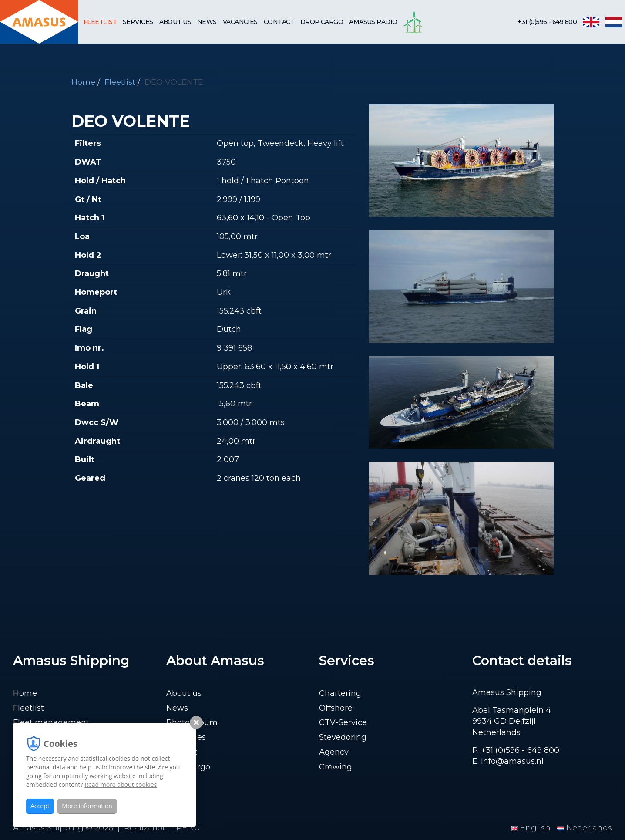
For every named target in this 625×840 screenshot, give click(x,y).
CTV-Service (343, 722)
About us (175, 22)
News (207, 22)
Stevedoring (343, 737)
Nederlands (585, 828)
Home (83, 82)
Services (138, 22)
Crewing (336, 767)
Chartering (340, 693)
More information (87, 806)
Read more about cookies (121, 784)
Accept (40, 806)
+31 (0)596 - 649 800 (547, 22)
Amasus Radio (373, 22)
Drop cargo (322, 22)
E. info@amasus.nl (508, 761)
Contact (279, 22)
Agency (334, 752)
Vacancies (240, 22)
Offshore (336, 708)
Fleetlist (100, 22)
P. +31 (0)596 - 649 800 (516, 750)
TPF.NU (186, 828)
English (532, 828)
